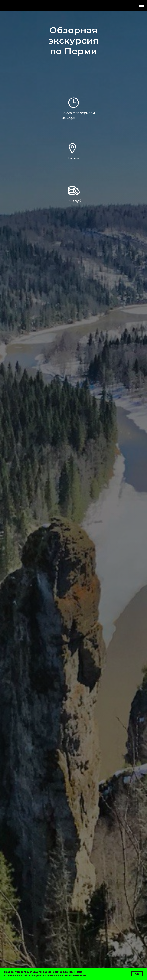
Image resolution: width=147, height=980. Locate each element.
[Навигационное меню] (141, 5)
